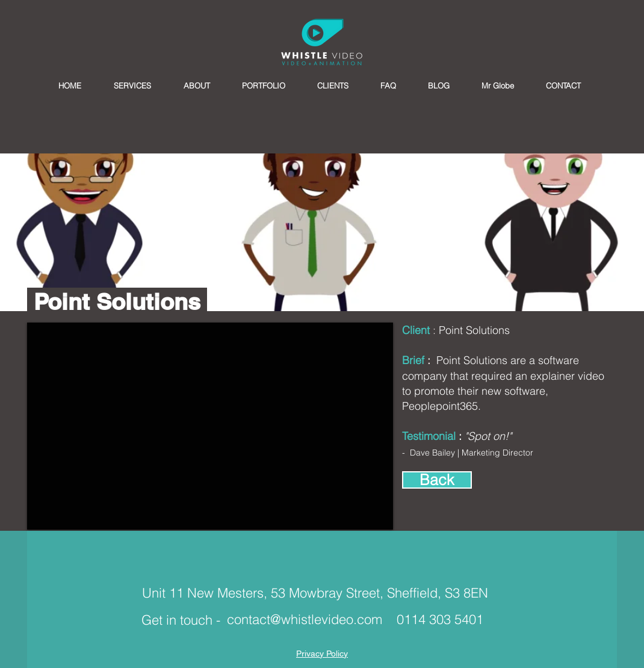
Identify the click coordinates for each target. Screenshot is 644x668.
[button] (132, 86)
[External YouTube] (210, 426)
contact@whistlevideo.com (305, 619)
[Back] (437, 480)
